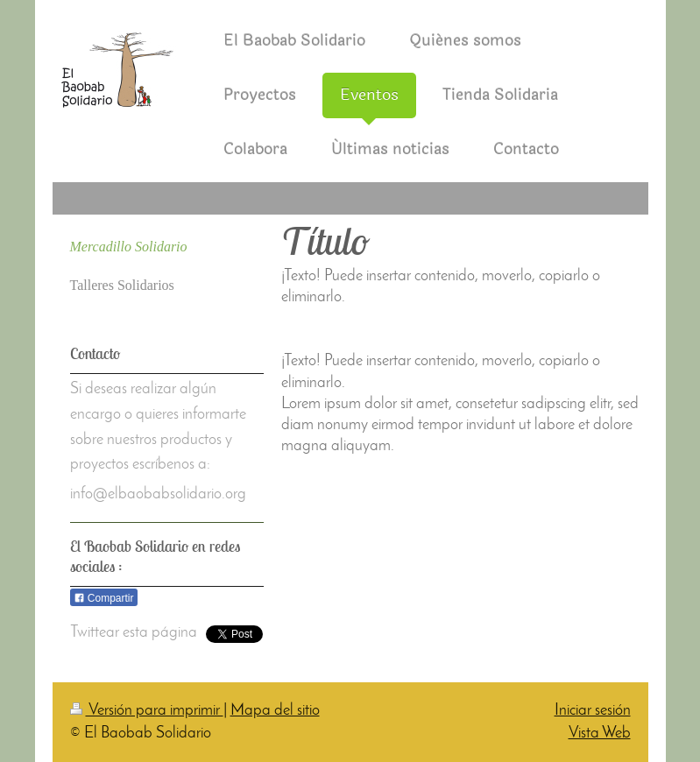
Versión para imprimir (147, 711)
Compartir (104, 598)
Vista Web (600, 734)
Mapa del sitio (275, 711)
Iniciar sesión (593, 711)
